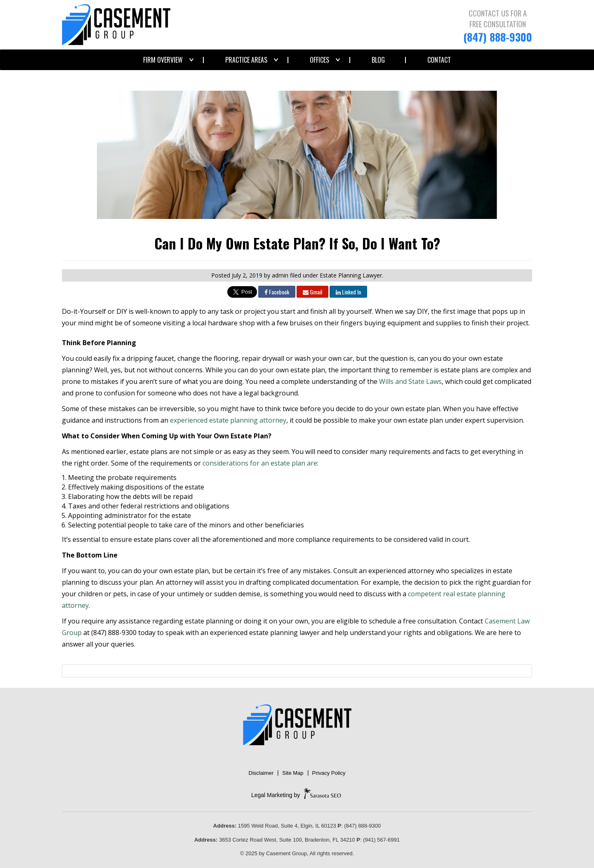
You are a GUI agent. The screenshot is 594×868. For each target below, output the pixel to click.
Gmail (312, 292)
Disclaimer (261, 773)
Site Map (293, 773)
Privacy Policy (329, 773)
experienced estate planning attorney (228, 420)
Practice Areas (246, 60)
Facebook (277, 292)
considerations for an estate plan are (260, 463)
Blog (378, 60)
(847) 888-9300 (498, 37)
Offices (319, 60)
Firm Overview (163, 60)
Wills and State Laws (410, 381)
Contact (439, 60)
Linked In (348, 292)
